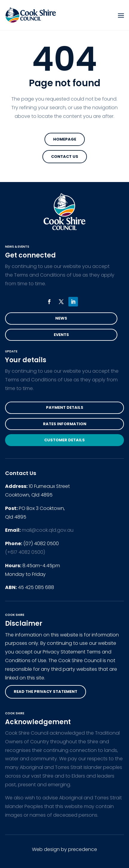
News (61, 318)
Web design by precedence (64, 849)
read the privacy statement (46, 692)
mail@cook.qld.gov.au (48, 530)
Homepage (65, 139)
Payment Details (65, 407)
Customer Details (64, 440)
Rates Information (65, 424)
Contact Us (65, 157)
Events (61, 335)
